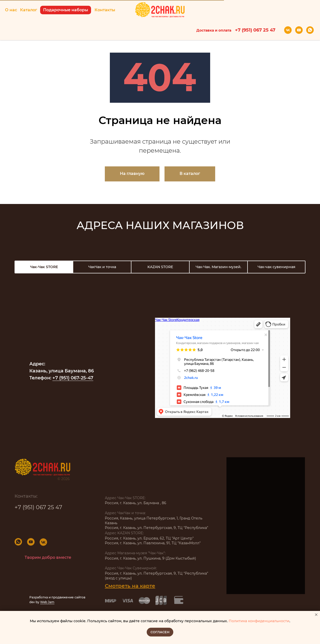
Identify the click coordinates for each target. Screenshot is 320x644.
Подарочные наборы (66, 10)
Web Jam (47, 602)
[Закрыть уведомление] (316, 615)
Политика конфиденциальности (259, 621)
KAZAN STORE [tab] (160, 267)
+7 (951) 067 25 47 (38, 510)
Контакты (105, 10)
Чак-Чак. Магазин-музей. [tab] (218, 267)
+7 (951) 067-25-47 (73, 378)
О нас (11, 10)
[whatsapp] (310, 30)
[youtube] (299, 30)
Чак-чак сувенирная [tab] (276, 267)
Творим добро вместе (48, 557)
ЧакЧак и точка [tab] (102, 267)
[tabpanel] (160, 354)
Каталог (29, 10)
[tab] (44, 267)
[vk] (288, 30)
